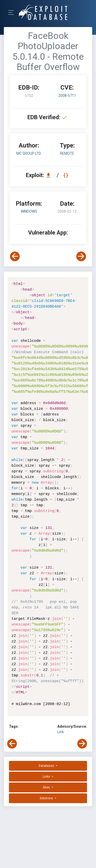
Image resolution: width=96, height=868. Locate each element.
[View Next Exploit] (81, 256)
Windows (29, 211)
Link (61, 732)
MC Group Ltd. (29, 153)
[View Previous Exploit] (15, 256)
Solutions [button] (47, 798)
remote (67, 153)
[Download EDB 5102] (50, 175)
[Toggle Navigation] (13, 12)
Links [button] (47, 777)
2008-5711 (67, 96)
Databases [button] (47, 766)
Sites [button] (47, 787)
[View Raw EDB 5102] (66, 175)
